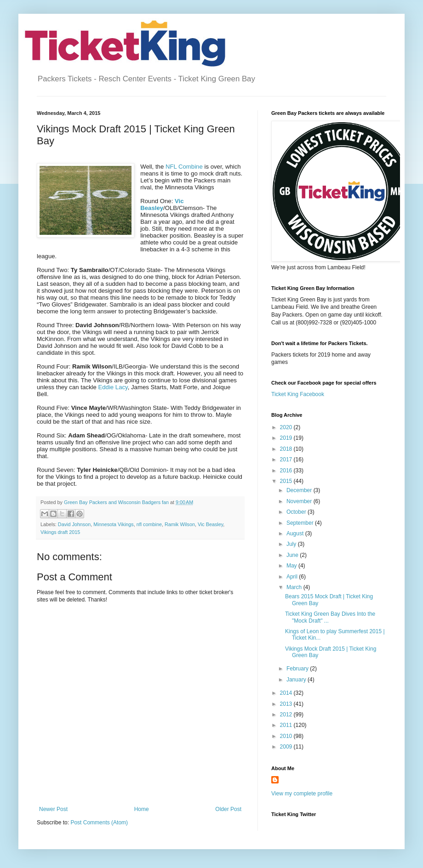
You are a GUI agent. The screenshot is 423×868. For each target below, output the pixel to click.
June (293, 555)
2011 (287, 725)
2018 (287, 449)
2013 (287, 704)
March (295, 587)
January (297, 680)
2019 (287, 438)
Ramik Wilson (180, 524)
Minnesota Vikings (113, 524)
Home (142, 809)
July (292, 544)
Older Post (228, 809)
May (292, 566)
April (293, 577)
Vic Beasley (210, 524)
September (301, 523)
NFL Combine (184, 167)
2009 (287, 747)
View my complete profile (302, 794)
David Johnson (74, 524)
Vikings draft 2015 (60, 532)
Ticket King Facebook (298, 394)
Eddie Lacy (113, 387)
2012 (287, 715)
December (300, 490)
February (298, 669)
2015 (287, 481)
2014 (287, 693)
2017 (287, 460)
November (300, 501)
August (296, 533)
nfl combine (149, 524)
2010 (287, 736)
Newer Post (53, 809)
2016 (287, 471)
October (297, 512)
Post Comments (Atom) (99, 823)
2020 (287, 427)
